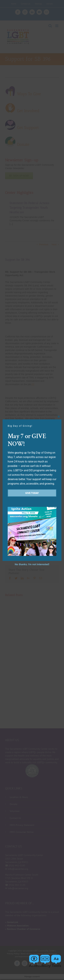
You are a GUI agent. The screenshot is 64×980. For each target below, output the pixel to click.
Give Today (32, 493)
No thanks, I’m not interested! (32, 564)
